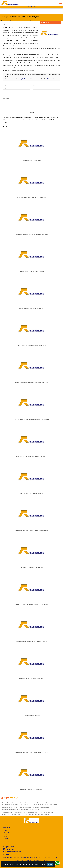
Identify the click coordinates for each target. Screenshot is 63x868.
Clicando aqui (52, 79)
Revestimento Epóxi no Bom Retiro (32, 160)
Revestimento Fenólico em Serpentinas (11, 809)
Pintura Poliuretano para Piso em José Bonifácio (31, 308)
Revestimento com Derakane (44, 803)
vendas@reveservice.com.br (13, 851)
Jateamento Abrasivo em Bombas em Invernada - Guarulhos (32, 234)
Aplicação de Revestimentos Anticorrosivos (12, 813)
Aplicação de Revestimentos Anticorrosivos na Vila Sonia (31, 641)
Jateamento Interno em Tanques (29, 806)
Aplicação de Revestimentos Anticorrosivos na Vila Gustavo (31, 604)
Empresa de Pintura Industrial (47, 813)
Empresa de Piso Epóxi (52, 804)
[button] (61, 3)
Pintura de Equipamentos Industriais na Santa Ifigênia (31, 345)
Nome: (5, 85)
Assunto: (36, 92)
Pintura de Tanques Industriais (9, 803)
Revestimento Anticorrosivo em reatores (27, 803)
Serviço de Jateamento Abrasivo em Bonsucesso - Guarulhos (32, 382)
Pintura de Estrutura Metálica (52, 806)
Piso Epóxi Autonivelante (26, 808)
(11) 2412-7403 (26, 79)
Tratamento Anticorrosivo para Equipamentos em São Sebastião (31, 419)
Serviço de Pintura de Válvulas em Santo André (32, 678)
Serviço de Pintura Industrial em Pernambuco (32, 493)
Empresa (6, 832)
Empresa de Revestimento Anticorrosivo (11, 806)
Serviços (6, 835)
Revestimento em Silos (26, 804)
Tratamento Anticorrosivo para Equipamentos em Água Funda (31, 752)
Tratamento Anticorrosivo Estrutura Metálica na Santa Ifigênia (32, 530)
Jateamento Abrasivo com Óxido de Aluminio (39, 814)
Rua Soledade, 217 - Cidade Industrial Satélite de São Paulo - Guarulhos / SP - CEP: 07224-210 (32, 857)
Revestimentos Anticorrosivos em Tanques (31, 809)
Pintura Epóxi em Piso (7, 808)
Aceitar (50, 864)
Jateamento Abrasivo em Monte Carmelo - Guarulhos (32, 197)
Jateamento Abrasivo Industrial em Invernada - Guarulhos (32, 456)
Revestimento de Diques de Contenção (11, 804)
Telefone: (5, 92)
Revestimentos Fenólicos (48, 811)
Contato (6, 839)
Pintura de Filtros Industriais (39, 804)
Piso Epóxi (16, 808)
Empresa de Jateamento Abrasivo (31, 813)
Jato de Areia (41, 806)
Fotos (5, 837)
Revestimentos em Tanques (34, 811)
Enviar (32, 113)
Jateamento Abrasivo (22, 814)
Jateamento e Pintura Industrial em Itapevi (31, 789)
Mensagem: (6, 98)
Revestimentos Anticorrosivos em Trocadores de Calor (15, 811)
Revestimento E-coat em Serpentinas (41, 808)
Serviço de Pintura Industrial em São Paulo (32, 567)
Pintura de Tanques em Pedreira (32, 715)
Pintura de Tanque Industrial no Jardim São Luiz (32, 271)
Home (5, 830)
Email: (35, 85)
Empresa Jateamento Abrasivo (9, 814)
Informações (7, 841)
